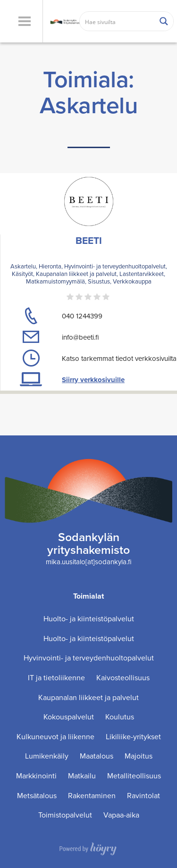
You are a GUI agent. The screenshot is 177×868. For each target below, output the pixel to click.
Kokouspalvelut (69, 717)
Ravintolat (143, 796)
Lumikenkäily (47, 756)
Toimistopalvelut (65, 815)
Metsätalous (37, 796)
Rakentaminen (92, 796)
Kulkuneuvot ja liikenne (55, 737)
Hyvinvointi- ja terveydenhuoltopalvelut (89, 658)
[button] (24, 21)
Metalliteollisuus (134, 776)
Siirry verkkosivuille (93, 380)
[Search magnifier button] (164, 21)
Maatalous (97, 756)
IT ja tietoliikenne (56, 678)
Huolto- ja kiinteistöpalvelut (89, 619)
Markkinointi (36, 776)
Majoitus (139, 756)
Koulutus (120, 717)
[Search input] (118, 21)
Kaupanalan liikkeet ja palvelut (88, 697)
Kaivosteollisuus (123, 678)
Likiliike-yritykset (133, 737)
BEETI (89, 240)
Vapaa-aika (121, 815)
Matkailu (82, 776)
